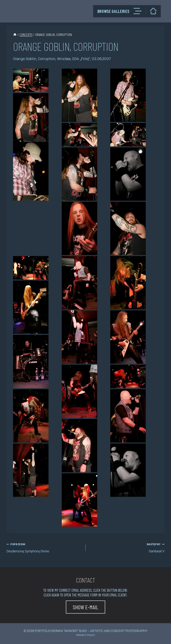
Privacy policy (86, 635)
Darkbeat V (127, 547)
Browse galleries (120, 11)
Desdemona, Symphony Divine (44, 547)
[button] (31, 80)
